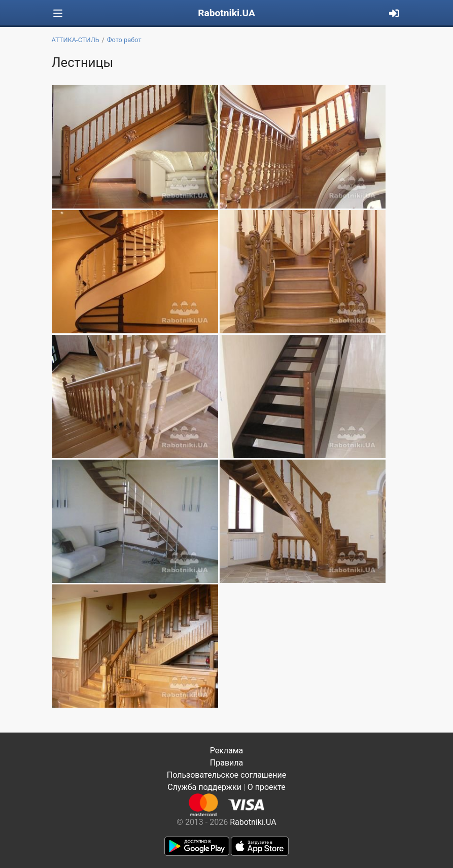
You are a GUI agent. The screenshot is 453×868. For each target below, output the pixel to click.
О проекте (267, 787)
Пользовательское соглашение (227, 775)
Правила (227, 763)
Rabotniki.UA (227, 13)
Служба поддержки (204, 787)
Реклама (227, 751)
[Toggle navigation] (58, 13)
